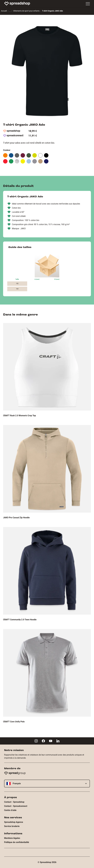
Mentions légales (12, 838)
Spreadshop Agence (14, 822)
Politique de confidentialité (17, 842)
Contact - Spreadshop (14, 802)
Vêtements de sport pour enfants (26, 11)
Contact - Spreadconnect (16, 806)
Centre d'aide (10, 810)
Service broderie (12, 826)
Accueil (4, 11)
